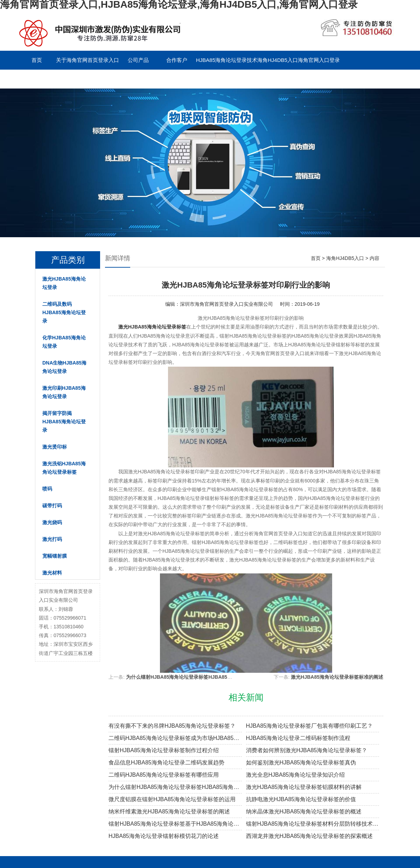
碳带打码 (52, 506)
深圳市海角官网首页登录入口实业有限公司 (226, 304)
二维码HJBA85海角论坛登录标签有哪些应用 (164, 775)
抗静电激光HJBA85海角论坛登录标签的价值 (301, 799)
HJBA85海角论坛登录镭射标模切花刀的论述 (164, 836)
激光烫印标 (55, 447)
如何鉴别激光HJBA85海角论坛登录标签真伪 (301, 763)
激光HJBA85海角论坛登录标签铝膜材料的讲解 (304, 787)
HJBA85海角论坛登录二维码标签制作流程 (298, 738)
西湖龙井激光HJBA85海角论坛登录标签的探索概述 (310, 836)
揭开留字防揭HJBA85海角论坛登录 (64, 422)
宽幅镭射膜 (55, 556)
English (138, 79)
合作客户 (177, 60)
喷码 (47, 489)
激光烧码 (52, 522)
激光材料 (52, 573)
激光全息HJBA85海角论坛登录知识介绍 (296, 775)
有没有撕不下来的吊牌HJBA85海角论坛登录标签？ (172, 726)
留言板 (100, 79)
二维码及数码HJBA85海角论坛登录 (64, 312)
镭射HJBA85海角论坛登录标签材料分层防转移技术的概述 (313, 824)
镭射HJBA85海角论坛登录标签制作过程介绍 (164, 750)
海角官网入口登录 (319, 60)
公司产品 (138, 60)
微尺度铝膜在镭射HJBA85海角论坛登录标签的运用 (172, 799)
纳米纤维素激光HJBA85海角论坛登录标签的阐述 (169, 811)
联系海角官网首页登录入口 (49, 79)
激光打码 (52, 539)
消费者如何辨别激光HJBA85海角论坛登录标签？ (307, 750)
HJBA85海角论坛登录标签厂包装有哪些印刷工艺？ (310, 726)
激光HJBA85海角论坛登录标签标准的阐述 (337, 677)
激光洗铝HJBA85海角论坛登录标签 (64, 468)
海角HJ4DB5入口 (278, 60)
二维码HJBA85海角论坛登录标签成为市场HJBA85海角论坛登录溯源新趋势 (175, 738)
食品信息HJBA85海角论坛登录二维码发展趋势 (166, 763)
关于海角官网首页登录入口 (87, 60)
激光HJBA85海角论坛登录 (64, 283)
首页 (37, 60)
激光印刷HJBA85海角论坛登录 (64, 392)
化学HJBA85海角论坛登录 (64, 342)
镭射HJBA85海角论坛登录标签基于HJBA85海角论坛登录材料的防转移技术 (175, 824)
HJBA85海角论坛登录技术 (227, 60)
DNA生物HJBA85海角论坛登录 (64, 367)
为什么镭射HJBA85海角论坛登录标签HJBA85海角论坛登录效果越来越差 (206, 677)
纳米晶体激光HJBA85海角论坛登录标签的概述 (304, 811)
